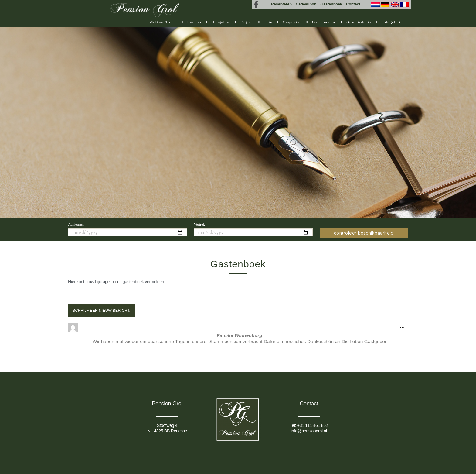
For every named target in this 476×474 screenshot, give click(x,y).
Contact (353, 4)
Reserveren (281, 4)
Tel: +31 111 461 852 (309, 425)
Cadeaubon (306, 4)
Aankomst (76, 224)
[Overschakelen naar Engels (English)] (396, 4)
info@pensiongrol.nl (309, 431)
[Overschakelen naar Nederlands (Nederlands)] (376, 4)
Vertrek (199, 224)
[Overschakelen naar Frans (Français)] (405, 4)
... (404, 324)
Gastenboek (331, 4)
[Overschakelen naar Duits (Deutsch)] (386, 4)
